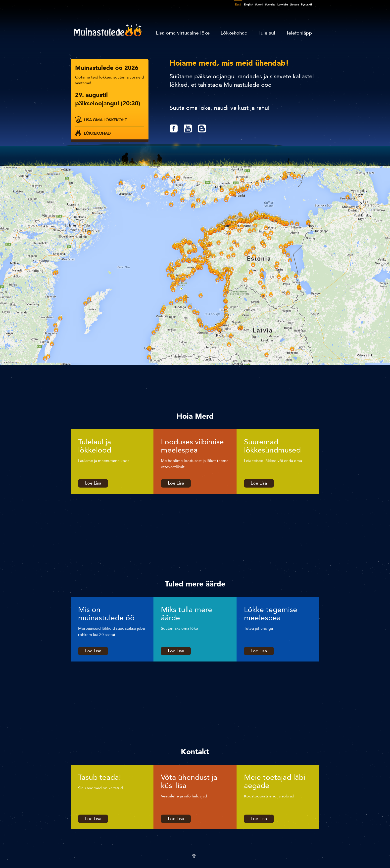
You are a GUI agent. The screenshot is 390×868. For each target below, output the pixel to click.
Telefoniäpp (299, 33)
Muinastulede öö (108, 30)
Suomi (259, 5)
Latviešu (283, 5)
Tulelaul (267, 33)
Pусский (306, 5)
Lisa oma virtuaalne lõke (183, 33)
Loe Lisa (93, 483)
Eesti (238, 4)
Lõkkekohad (234, 33)
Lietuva (294, 5)
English (249, 5)
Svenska (270, 5)
